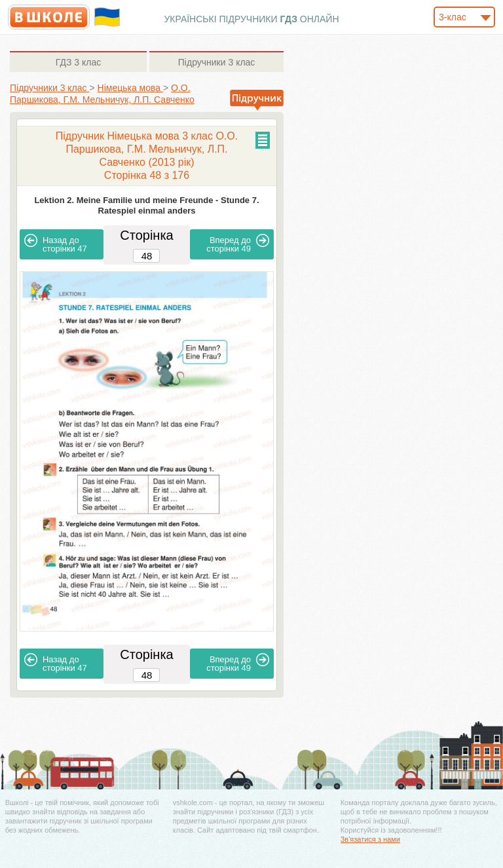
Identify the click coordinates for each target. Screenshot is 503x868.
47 (56, 244)
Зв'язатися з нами (370, 839)
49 (238, 244)
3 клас (78, 62)
